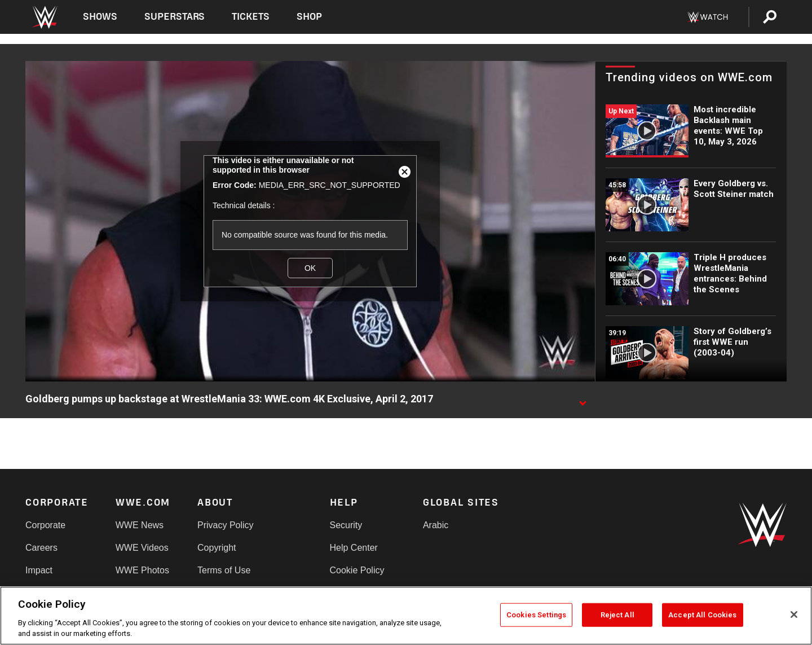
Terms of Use (224, 570)
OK (310, 268)
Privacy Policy (226, 525)
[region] (406, 616)
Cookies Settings (536, 615)
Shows (100, 17)
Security (346, 525)
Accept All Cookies (702, 615)
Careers (41, 548)
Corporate (45, 525)
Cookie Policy (357, 570)
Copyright (217, 548)
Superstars (175, 17)
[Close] (794, 615)
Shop (309, 17)
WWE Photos (142, 570)
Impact (39, 570)
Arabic (436, 525)
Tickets (251, 17)
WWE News (140, 525)
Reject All (617, 615)
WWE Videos (142, 548)
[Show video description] (582, 400)
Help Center (354, 548)
